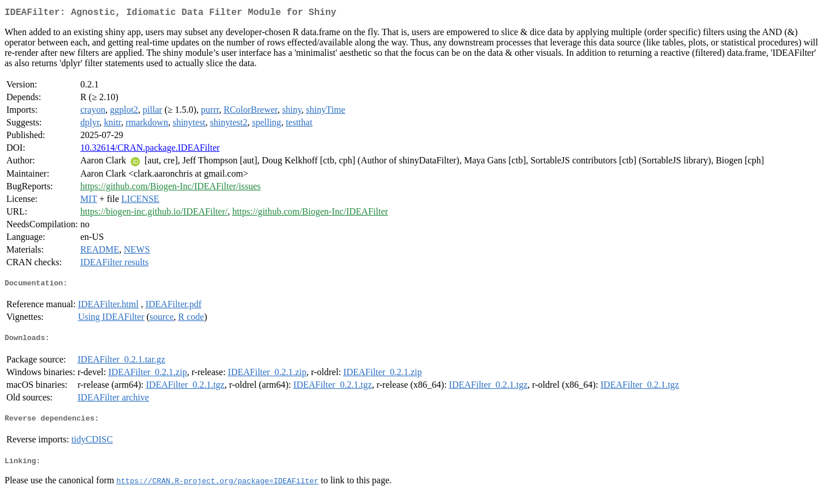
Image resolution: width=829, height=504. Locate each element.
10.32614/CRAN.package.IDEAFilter (150, 150)
